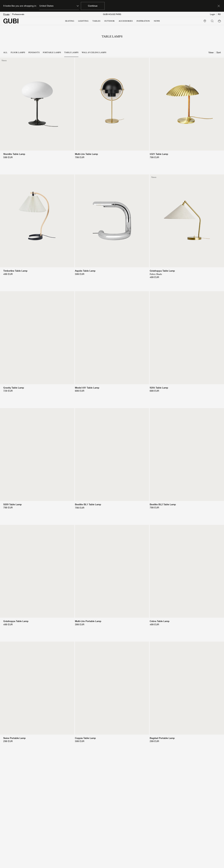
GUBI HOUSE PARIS (112, 14)
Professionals (18, 14)
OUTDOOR (109, 21)
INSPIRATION (143, 21)
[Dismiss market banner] (219, 6)
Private (6, 14)
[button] (219, 21)
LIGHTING (83, 21)
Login (213, 14)
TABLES (96, 21)
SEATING (70, 21)
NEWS (157, 21)
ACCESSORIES (126, 21)
